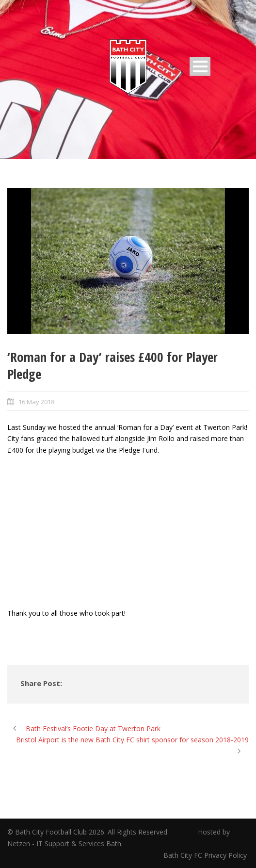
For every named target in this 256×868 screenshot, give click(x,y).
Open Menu (200, 66)
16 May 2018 (36, 402)
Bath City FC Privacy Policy (206, 855)
